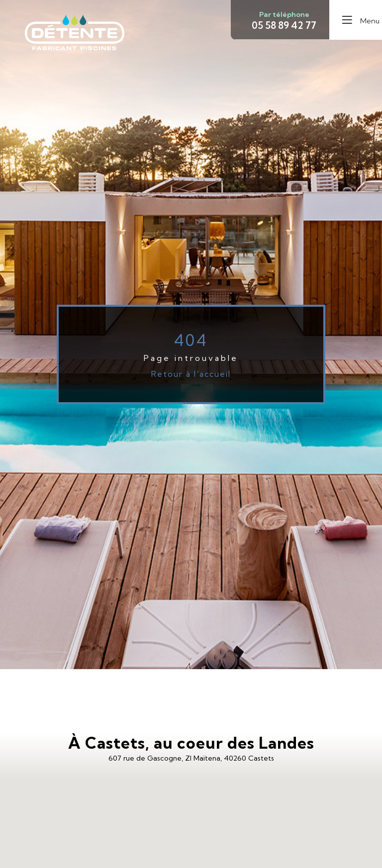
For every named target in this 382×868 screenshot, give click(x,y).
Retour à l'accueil (191, 374)
